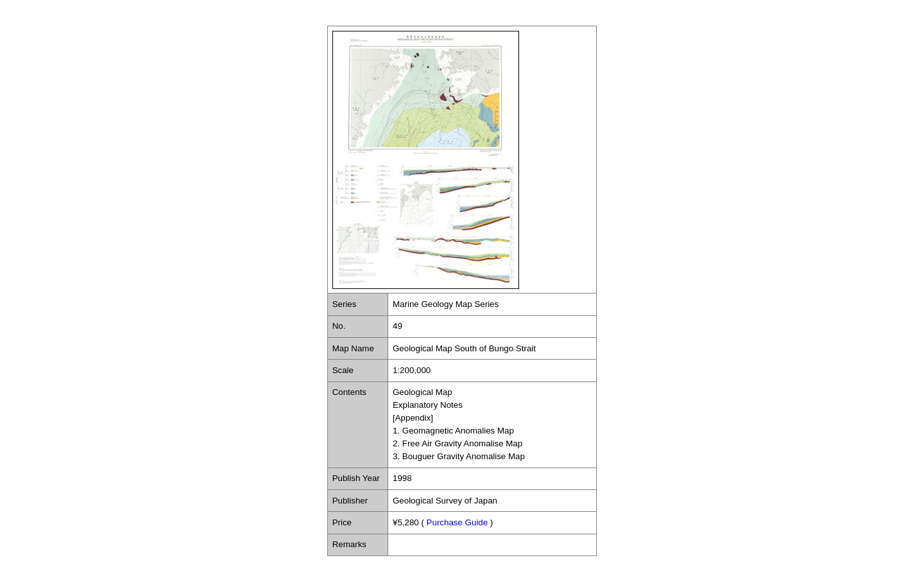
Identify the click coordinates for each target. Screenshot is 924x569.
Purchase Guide (458, 522)
